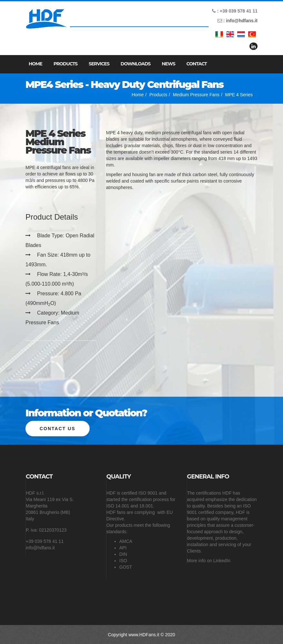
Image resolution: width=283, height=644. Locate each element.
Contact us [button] (58, 428)
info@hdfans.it (242, 21)
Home (35, 64)
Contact (196, 64)
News (169, 64)
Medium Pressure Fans (196, 95)
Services (99, 64)
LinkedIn (222, 560)
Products (65, 64)
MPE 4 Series (239, 95)
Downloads (136, 64)
